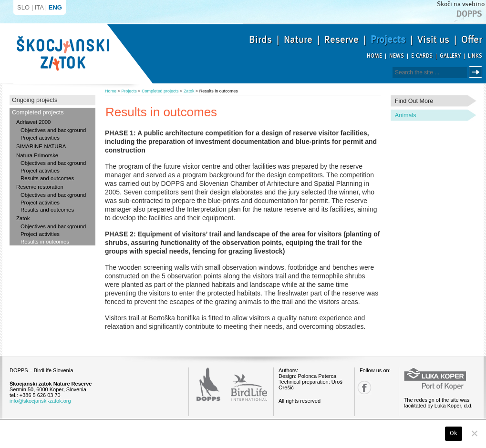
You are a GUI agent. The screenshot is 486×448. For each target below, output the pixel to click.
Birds (260, 40)
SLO (23, 7)
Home (374, 56)
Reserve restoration (40, 187)
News (397, 56)
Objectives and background (53, 130)
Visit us (433, 40)
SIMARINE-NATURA (41, 146)
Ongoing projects (35, 100)
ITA (39, 7)
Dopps (469, 14)
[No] (474, 433)
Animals (406, 115)
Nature (298, 40)
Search (477, 72)
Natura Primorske (37, 155)
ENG (55, 7)
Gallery (450, 56)
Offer (472, 40)
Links (475, 56)
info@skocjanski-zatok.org (40, 401)
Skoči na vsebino (461, 4)
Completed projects (38, 112)
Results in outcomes (45, 242)
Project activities (40, 138)
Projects (388, 40)
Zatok (23, 218)
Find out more (414, 101)
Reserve (341, 40)
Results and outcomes (47, 178)
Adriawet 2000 (33, 122)
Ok (454, 433)
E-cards (422, 56)
